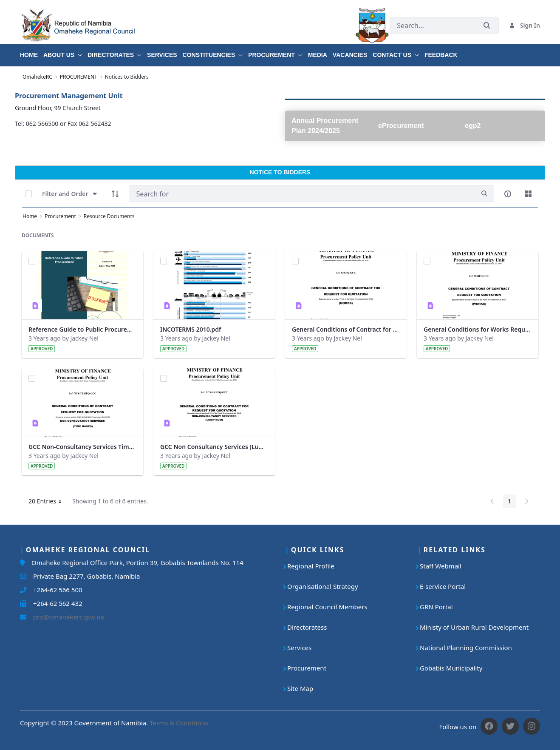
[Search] (302, 194)
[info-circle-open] (508, 194)
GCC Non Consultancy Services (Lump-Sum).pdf (214, 447)
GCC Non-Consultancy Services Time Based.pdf (82, 447)
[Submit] (487, 25)
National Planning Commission (466, 648)
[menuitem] (32, 52)
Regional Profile (311, 566)
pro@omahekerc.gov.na (65, 617)
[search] (484, 194)
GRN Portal (436, 607)
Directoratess (307, 627)
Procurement (307, 668)
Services (299, 648)
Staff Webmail (441, 566)
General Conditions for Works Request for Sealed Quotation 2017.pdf (478, 329)
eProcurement (401, 126)
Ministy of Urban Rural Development (474, 627)
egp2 (473, 126)
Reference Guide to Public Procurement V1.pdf (82, 329)
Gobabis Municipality (451, 668)
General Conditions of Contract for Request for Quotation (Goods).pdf (346, 329)
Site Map (300, 688)
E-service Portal (443, 586)
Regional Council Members (327, 607)
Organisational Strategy (323, 586)
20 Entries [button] (48, 503)
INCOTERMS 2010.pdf (191, 329)
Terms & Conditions (179, 723)
